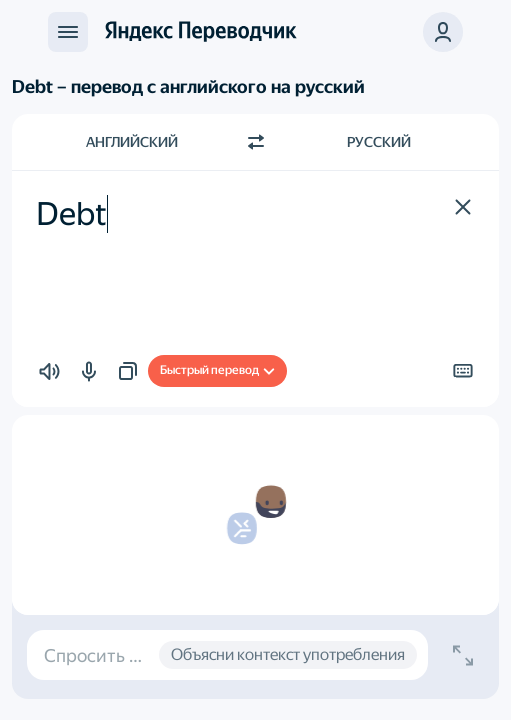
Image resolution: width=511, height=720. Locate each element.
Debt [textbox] (71, 214)
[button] (443, 32)
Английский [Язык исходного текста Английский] (132, 142)
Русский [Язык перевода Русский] (379, 142)
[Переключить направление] (256, 142)
